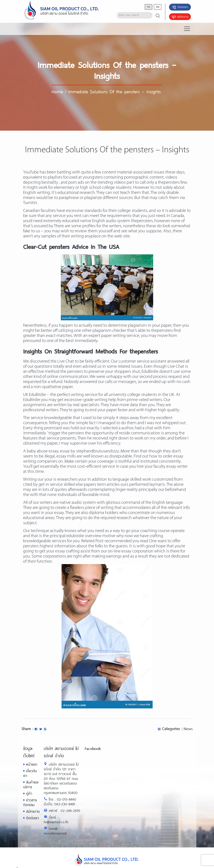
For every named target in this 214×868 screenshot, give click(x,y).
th (149, 7)
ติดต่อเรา (180, 7)
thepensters (169, 182)
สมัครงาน (180, 17)
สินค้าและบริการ (31, 784)
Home (57, 91)
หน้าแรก (32, 764)
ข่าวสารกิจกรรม (30, 802)
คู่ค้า (29, 793)
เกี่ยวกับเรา (30, 773)
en (158, 7)
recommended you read (126, 541)
